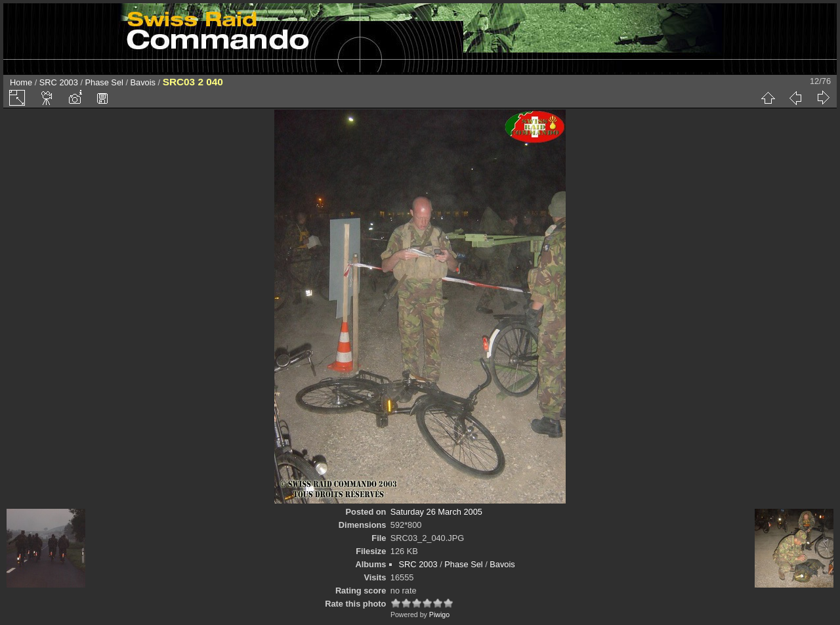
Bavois (143, 82)
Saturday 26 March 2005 (436, 512)
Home (21, 82)
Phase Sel (104, 82)
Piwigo (439, 614)
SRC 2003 (59, 82)
